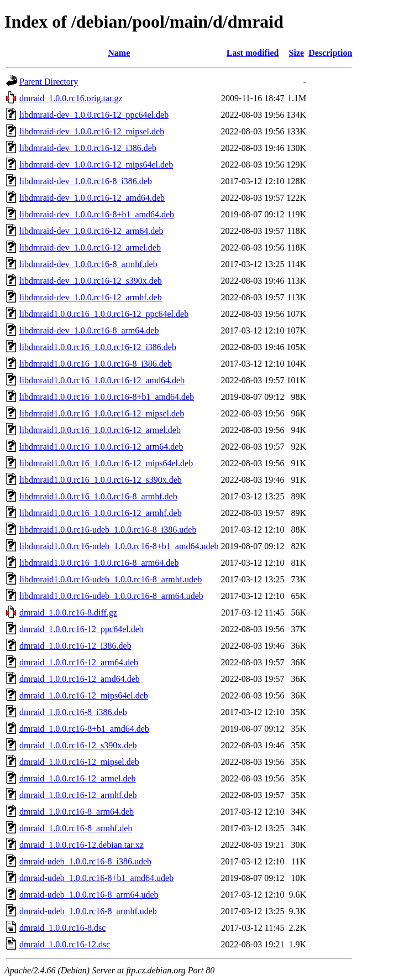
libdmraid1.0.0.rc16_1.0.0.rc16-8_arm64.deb (99, 563)
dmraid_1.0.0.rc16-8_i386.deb (73, 712)
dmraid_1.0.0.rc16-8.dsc (62, 928)
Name (119, 53)
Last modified (253, 53)
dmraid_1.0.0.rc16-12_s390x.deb (78, 745)
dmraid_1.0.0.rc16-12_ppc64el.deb (82, 629)
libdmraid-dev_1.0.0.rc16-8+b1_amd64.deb (97, 214)
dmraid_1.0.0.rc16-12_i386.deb (75, 646)
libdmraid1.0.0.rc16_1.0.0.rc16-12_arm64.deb (101, 447)
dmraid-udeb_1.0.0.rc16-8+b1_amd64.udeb (96, 878)
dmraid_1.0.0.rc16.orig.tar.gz (71, 98)
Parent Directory (49, 82)
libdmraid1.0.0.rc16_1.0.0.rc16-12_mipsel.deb (102, 413)
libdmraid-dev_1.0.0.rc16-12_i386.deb (88, 148)
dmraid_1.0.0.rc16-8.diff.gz (68, 612)
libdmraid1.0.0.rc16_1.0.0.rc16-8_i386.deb (96, 364)
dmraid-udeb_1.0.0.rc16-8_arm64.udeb (89, 895)
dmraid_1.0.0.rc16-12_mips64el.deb (84, 695)
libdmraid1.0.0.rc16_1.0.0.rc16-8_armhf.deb (98, 496)
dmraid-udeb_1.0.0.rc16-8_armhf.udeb (88, 911)
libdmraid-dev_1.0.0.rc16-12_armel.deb (90, 247)
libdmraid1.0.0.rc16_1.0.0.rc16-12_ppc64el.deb (104, 314)
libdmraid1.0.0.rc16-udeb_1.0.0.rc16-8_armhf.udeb (111, 579)
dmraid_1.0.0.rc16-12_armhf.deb (78, 795)
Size (297, 53)
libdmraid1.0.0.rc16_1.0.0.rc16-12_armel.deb (100, 430)
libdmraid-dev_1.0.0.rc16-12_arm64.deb (91, 231)
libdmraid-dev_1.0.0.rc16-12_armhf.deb (91, 297)
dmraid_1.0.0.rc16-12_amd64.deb (80, 679)
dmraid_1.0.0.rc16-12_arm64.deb (79, 662)
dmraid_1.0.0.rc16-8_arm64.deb (77, 812)
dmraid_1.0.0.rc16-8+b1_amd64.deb (84, 729)
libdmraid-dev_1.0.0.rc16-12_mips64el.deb (96, 165)
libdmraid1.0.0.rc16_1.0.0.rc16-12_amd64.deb (102, 380)
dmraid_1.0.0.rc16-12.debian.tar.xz (82, 845)
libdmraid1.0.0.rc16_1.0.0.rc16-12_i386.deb (98, 347)
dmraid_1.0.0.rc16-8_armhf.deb (76, 828)
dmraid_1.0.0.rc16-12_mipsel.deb (79, 762)
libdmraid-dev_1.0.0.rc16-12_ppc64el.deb (94, 115)
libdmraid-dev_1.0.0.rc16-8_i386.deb (86, 181)
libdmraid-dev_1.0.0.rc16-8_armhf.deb (88, 264)
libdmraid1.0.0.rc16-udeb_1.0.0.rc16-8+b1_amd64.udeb (119, 546)
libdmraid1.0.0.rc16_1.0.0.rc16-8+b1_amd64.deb (107, 397)
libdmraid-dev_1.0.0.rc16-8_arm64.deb (89, 330)
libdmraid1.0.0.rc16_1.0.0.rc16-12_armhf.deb (101, 513)
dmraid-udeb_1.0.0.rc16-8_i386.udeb (85, 861)
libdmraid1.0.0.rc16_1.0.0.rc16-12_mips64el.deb (106, 463)
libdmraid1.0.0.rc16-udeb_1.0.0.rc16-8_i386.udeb (108, 530)
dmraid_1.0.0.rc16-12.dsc (65, 944)
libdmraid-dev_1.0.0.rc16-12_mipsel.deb (92, 131)
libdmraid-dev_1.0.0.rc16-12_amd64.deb (92, 198)
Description (330, 53)
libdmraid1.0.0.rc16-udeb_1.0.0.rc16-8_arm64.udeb (111, 596)
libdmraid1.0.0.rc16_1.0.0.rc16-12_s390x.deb (101, 480)
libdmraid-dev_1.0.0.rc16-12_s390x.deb (91, 281)
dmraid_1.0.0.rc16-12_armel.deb (78, 778)
